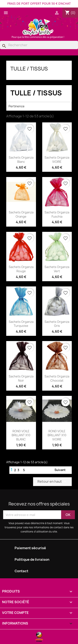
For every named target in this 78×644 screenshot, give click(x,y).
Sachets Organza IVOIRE (57, 160)
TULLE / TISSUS (29, 69)
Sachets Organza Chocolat (57, 378)
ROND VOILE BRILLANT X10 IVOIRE (57, 435)
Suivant (63, 470)
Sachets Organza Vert (57, 269)
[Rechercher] (39, 45)
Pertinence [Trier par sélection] (39, 106)
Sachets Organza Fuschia (57, 214)
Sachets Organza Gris (57, 324)
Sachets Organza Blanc (21, 160)
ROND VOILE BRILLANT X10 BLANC (21, 435)
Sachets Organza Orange (21, 214)
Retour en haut (52, 482)
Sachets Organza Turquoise (21, 324)
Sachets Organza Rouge (21, 269)
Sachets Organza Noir (21, 378)
